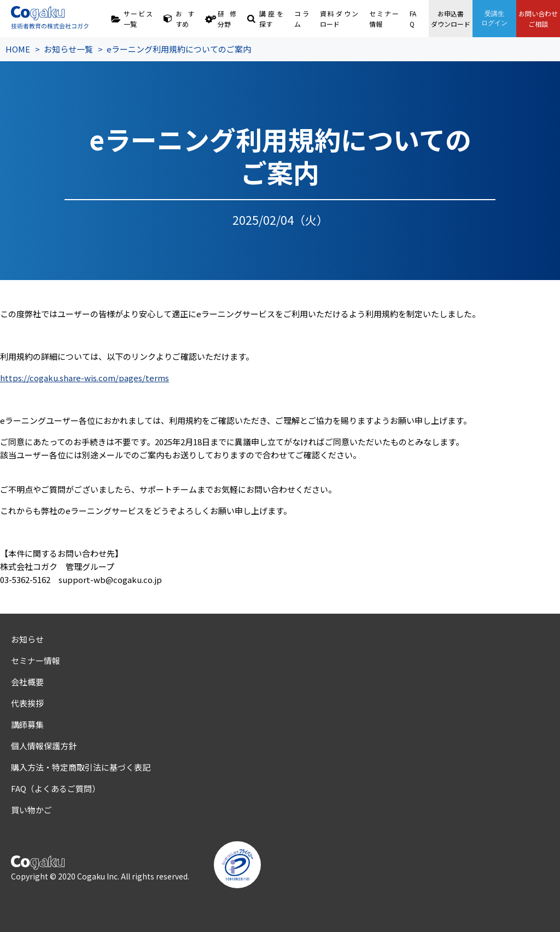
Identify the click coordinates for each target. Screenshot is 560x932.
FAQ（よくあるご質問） (56, 788)
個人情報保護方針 (44, 746)
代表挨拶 (27, 703)
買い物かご (31, 810)
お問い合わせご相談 (538, 19)
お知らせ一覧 (68, 49)
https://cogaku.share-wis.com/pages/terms (84, 378)
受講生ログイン (494, 18)
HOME (18, 49)
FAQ (413, 19)
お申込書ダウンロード (451, 19)
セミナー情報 (384, 19)
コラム (302, 19)
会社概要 (27, 682)
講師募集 (27, 724)
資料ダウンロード (339, 19)
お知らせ (27, 639)
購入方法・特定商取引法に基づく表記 (81, 767)
